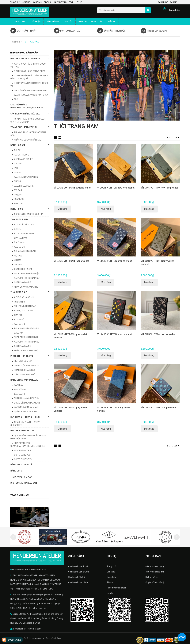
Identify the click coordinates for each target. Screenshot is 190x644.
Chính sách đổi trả (77, 577)
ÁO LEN (18, 229)
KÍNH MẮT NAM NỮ (23, 361)
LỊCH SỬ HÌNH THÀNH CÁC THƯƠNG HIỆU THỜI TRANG (29, 437)
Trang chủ (15, 2)
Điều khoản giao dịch (155, 572)
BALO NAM (19, 242)
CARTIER (18, 164)
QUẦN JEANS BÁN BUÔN (26, 412)
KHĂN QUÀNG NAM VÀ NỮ (26, 287)
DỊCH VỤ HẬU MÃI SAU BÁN (24, 483)
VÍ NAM (18, 260)
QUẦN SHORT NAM (23, 269)
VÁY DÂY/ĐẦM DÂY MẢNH (26, 407)
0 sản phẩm (174, 10)
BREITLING (19, 204)
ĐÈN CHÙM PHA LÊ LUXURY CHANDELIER (25, 424)
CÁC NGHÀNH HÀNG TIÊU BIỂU (30, 114)
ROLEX (17, 150)
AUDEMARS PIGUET (23, 159)
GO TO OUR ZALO (22, 455)
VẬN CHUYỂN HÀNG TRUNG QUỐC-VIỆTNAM (28, 65)
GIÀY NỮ (18, 315)
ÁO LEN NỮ (19, 320)
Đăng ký (174, 2)
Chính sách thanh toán (79, 566)
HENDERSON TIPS (22, 450)
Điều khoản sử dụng (155, 566)
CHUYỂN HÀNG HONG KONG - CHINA (31, 90)
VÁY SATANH (20, 389)
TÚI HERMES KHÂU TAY (25, 306)
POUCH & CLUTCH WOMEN (26, 328)
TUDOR (18, 181)
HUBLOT (18, 195)
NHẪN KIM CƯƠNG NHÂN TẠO (28, 140)
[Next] (178, 138)
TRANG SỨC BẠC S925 (25, 370)
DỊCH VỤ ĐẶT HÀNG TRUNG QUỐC (30, 71)
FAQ (16, 99)
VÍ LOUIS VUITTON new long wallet (73, 188)
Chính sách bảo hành (78, 582)
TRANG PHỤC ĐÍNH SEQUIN (27, 398)
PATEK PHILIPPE (22, 155)
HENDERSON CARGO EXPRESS (30, 58)
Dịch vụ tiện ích (152, 577)
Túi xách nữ (19, 302)
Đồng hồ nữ (30, 209)
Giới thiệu (27, 2)
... (172, 138)
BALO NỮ (18, 333)
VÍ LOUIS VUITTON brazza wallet (71, 261)
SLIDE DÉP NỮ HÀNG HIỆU (26, 337)
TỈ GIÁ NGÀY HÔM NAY (21, 477)
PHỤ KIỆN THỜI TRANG (30, 356)
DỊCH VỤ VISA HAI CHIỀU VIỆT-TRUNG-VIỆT (30, 85)
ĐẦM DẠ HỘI (20, 394)
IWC (16, 168)
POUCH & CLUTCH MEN (25, 251)
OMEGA (18, 173)
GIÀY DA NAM (20, 238)
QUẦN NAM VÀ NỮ (23, 282)
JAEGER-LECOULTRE (24, 186)
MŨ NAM (18, 256)
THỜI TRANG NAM (30, 219)
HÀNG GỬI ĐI (16, 471)
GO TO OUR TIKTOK (23, 459)
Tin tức (47, 2)
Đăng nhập (163, 2)
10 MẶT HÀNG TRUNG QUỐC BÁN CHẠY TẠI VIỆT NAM (28, 120)
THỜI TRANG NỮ (30, 292)
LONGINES (19, 199)
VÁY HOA (18, 385)
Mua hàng (62, 209)
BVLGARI (18, 190)
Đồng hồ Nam (30, 145)
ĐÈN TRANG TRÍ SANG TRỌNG (30, 417)
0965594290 (15, 640)
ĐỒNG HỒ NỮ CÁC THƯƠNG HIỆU (29, 214)
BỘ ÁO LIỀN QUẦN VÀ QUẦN (27, 403)
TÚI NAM (18, 265)
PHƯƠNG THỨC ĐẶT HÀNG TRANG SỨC (28, 134)
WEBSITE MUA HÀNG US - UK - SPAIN (31, 95)
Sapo (59, 638)
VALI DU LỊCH (20, 247)
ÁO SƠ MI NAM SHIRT (24, 234)
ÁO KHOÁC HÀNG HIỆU (25, 225)
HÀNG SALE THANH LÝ (21, 465)
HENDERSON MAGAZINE (30, 430)
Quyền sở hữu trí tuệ (155, 582)
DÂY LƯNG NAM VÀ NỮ (25, 374)
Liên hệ (79, 2)
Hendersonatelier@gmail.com (27, 629)
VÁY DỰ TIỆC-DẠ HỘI (24, 311)
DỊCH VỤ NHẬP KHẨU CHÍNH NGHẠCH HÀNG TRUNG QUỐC (29, 77)
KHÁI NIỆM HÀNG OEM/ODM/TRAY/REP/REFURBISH (27, 106)
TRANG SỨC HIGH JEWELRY (30, 127)
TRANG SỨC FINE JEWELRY (27, 366)
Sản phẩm (38, 2)
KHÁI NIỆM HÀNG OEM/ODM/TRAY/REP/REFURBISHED (28, 445)
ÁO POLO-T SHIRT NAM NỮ (27, 278)
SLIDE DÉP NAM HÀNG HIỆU (27, 274)
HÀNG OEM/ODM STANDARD (30, 380)
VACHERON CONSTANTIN (26, 177)
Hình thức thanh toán (63, 2)
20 (176, 138)
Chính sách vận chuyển (79, 572)
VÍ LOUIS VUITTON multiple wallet (159, 408)
